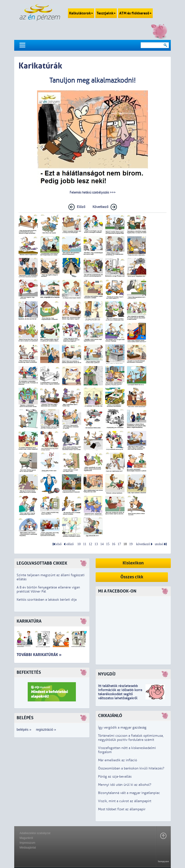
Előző (81, 207)
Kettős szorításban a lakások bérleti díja (47, 600)
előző (70, 544)
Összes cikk (132, 577)
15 (108, 544)
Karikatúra (29, 621)
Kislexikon (133, 563)
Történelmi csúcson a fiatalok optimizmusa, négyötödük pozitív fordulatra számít (131, 738)
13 (96, 544)
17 (119, 544)
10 (79, 544)
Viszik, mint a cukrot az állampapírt (125, 801)
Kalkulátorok (81, 13)
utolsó (159, 544)
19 (131, 544)
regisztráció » (46, 730)
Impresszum (27, 843)
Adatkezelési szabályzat (35, 833)
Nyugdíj (107, 674)
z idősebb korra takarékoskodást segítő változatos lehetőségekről (120, 694)
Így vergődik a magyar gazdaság (122, 727)
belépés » (24, 730)
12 (90, 544)
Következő (100, 207)
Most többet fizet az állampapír (122, 809)
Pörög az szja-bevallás (115, 777)
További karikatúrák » (39, 655)
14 (102, 544)
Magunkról (26, 838)
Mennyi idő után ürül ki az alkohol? (125, 785)
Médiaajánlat (28, 848)
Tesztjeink (106, 13)
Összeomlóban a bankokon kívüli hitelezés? (131, 768)
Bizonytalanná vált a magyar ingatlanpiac (129, 793)
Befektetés (29, 672)
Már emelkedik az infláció (118, 760)
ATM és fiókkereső (135, 13)
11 (85, 544)
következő (143, 544)
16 (113, 544)
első (59, 544)
